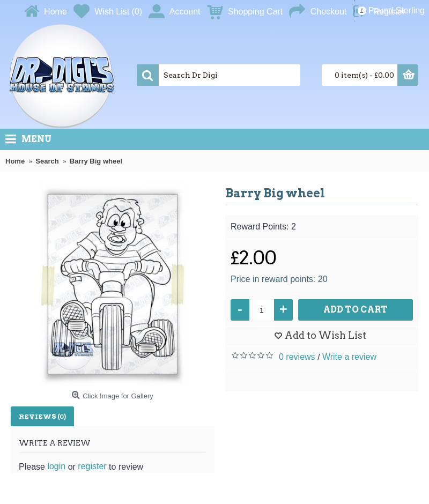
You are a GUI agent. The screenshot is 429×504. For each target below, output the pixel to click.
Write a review (349, 357)
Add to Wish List (326, 335)
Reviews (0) (42, 416)
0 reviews (297, 357)
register (92, 466)
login (56, 466)
